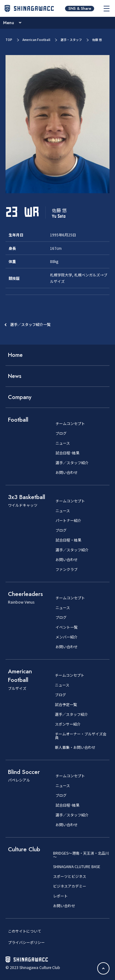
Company (20, 397)
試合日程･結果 (67, 453)
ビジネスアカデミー (70, 886)
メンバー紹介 (67, 637)
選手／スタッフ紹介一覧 (30, 324)
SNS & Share (80, 9)
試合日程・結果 (68, 540)
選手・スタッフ (71, 40)
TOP (9, 40)
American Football (36, 40)
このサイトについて (25, 931)
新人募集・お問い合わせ (75, 747)
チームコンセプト (70, 423)
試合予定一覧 (66, 704)
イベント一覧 (67, 627)
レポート (60, 896)
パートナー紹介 (68, 520)
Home (15, 355)
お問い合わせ (67, 472)
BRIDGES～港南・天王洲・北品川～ (81, 855)
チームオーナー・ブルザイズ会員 (81, 736)
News (15, 376)
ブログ (61, 433)
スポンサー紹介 (68, 724)
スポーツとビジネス (70, 876)
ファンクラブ (67, 569)
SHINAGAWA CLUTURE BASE (77, 867)
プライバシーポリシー (26, 942)
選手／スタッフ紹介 (72, 463)
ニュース (63, 443)
